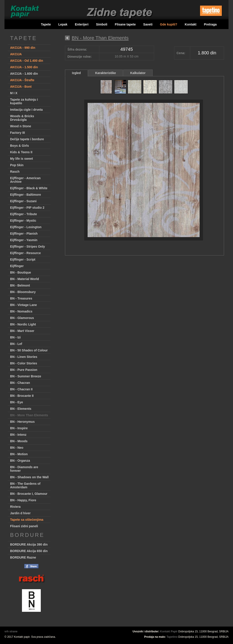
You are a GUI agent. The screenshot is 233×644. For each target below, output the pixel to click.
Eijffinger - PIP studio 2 (27, 208)
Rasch (15, 172)
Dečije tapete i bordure (27, 139)
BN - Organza (20, 461)
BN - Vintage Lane (24, 305)
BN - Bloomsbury (23, 292)
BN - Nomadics (21, 311)
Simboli (102, 24)
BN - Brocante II (22, 396)
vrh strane (11, 631)
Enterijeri (82, 24)
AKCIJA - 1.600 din (24, 74)
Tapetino (172, 637)
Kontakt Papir (169, 631)
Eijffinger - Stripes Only (28, 247)
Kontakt (191, 24)
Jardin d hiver (20, 513)
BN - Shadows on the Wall (29, 477)
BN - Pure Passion (24, 370)
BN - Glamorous (22, 318)
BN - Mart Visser (22, 331)
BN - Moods (19, 441)
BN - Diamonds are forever (24, 469)
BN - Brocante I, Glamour (29, 494)
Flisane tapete (125, 24)
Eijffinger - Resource (25, 253)
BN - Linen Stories (24, 357)
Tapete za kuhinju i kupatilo (24, 101)
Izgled (76, 73)
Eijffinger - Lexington (26, 227)
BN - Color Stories (24, 363)
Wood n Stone (21, 126)
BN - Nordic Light (23, 324)
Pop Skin (17, 165)
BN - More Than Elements (29, 415)
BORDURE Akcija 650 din (29, 551)
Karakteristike (106, 73)
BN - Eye (17, 402)
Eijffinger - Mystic (23, 221)
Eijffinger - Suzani (23, 201)
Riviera (15, 507)
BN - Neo (17, 448)
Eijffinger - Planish (24, 234)
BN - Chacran (20, 383)
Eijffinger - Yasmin (24, 240)
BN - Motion (19, 454)
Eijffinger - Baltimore (26, 195)
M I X (14, 93)
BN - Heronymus (22, 422)
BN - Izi (15, 337)
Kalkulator (138, 73)
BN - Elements (21, 409)
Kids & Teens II (21, 152)
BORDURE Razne (23, 557)
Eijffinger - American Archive (25, 180)
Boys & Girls (19, 146)
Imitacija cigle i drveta (26, 110)
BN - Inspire (19, 428)
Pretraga (210, 24)
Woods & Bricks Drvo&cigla (22, 118)
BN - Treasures (21, 298)
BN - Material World (25, 279)
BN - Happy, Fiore (23, 500)
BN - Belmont (20, 285)
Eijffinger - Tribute (24, 214)
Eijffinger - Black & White (29, 188)
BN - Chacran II (21, 389)
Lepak (63, 24)
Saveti (148, 24)
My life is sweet (22, 159)
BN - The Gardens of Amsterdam (25, 485)
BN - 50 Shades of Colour (29, 350)
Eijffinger (17, 266)
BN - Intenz (18, 435)
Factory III (17, 133)
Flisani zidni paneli (24, 526)
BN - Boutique (20, 272)
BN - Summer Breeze (26, 376)
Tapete (46, 24)
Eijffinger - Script (23, 259)
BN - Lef (16, 344)
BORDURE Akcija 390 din (29, 544)
